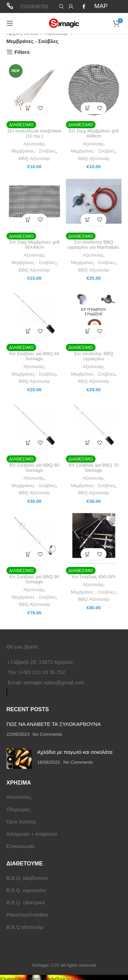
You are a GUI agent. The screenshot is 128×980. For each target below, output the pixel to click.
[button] (29, 108)
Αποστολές (19, 797)
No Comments (47, 734)
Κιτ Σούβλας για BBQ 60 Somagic (34, 468)
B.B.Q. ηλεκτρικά (26, 902)
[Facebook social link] (84, 6)
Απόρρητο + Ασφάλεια (32, 834)
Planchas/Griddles (27, 915)
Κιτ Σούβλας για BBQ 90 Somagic (34, 579)
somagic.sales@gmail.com (54, 682)
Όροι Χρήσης (22, 822)
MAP (101, 6)
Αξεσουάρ (34, 144)
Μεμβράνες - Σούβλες (34, 151)
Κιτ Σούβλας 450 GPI (94, 577)
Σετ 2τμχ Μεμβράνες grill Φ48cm (94, 133)
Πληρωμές (18, 809)
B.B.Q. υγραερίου (26, 890)
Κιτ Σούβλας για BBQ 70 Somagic (94, 468)
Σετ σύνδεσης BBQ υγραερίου (94, 356)
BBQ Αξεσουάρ (34, 158)
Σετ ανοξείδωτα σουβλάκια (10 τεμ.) (34, 133)
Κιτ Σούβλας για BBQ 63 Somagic (34, 356)
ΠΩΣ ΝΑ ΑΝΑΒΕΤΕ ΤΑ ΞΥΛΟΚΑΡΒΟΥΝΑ (54, 724)
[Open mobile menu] (10, 23)
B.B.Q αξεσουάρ (25, 927)
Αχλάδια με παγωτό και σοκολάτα (75, 752)
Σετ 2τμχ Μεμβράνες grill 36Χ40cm (34, 245)
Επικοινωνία (20, 846)
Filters (22, 52)
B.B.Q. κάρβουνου (27, 878)
